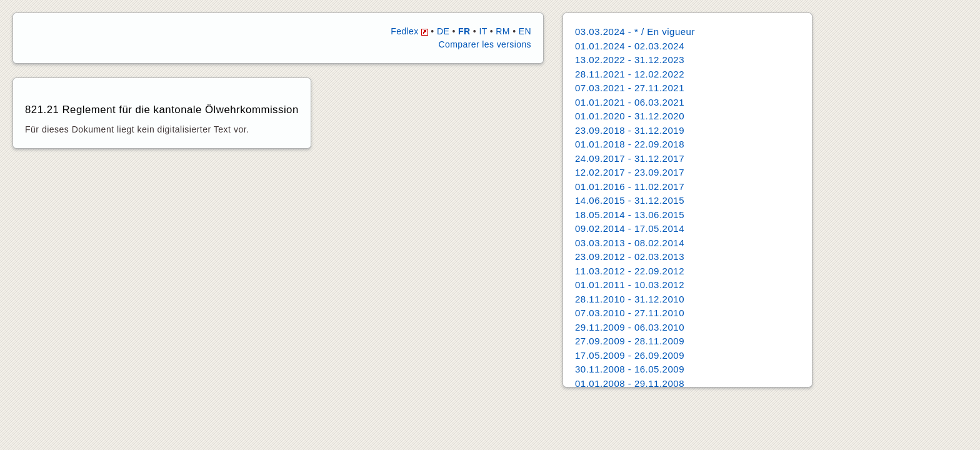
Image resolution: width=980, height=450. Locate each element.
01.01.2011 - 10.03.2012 (630, 285)
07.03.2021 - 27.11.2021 (630, 88)
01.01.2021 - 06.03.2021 (630, 102)
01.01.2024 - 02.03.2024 (630, 46)
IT (483, 31)
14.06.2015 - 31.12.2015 (630, 200)
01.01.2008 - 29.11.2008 (630, 383)
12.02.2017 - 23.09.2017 (630, 172)
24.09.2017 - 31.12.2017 (630, 158)
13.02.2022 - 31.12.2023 (630, 60)
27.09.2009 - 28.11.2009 (630, 341)
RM (503, 31)
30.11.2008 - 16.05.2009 (630, 369)
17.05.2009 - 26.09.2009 (630, 355)
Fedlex (409, 31)
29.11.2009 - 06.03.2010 (630, 327)
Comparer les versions (485, 44)
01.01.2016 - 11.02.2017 (630, 187)
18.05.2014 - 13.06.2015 (630, 215)
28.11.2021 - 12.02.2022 (630, 74)
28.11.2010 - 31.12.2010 (630, 299)
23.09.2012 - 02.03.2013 (630, 257)
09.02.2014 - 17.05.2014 (630, 228)
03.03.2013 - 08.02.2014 (630, 243)
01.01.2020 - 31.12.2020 (630, 116)
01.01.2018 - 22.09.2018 (630, 144)
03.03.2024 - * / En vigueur (635, 32)
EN (525, 31)
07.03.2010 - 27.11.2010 (630, 313)
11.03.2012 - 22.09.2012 (630, 271)
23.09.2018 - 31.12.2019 (630, 130)
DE (443, 31)
